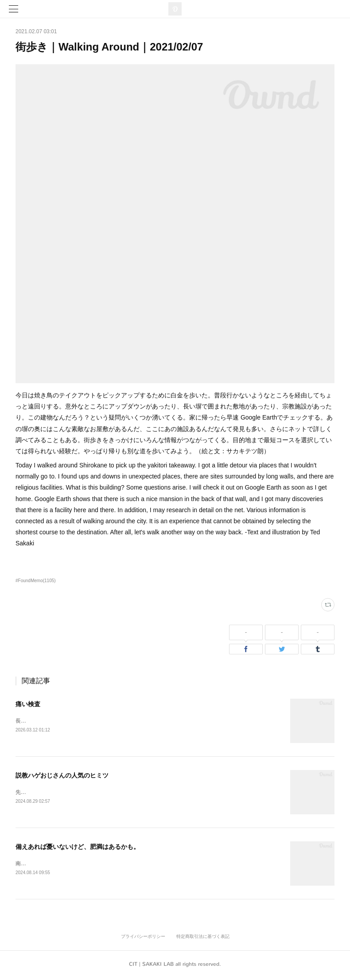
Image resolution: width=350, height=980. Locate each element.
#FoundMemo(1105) (36, 581)
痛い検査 (28, 704)
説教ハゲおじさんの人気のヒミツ (62, 776)
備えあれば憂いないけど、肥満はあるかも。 (78, 848)
